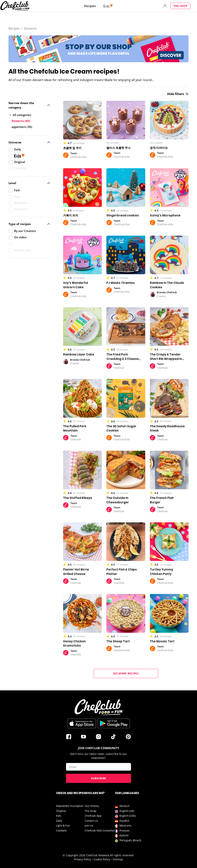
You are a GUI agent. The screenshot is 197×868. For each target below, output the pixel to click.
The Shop (180, 6)
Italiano (122, 835)
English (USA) (125, 816)
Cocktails (61, 830)
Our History (92, 806)
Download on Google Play (114, 723)
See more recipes (126, 673)
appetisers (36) (22, 127)
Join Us (89, 825)
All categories (20, 115)
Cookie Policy (102, 859)
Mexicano (123, 825)
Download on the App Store (82, 723)
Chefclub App (93, 816)
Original (61, 811)
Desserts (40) (21, 121)
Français (122, 830)
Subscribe (99, 778)
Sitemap (118, 859)
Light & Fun (63, 825)
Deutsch (122, 806)
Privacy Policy (82, 859)
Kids (59, 816)
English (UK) (124, 811)
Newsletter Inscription (70, 806)
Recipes (90, 6)
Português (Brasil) (128, 840)
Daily (59, 821)
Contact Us (91, 821)
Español (122, 821)
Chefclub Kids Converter (100, 830)
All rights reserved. (122, 855)
